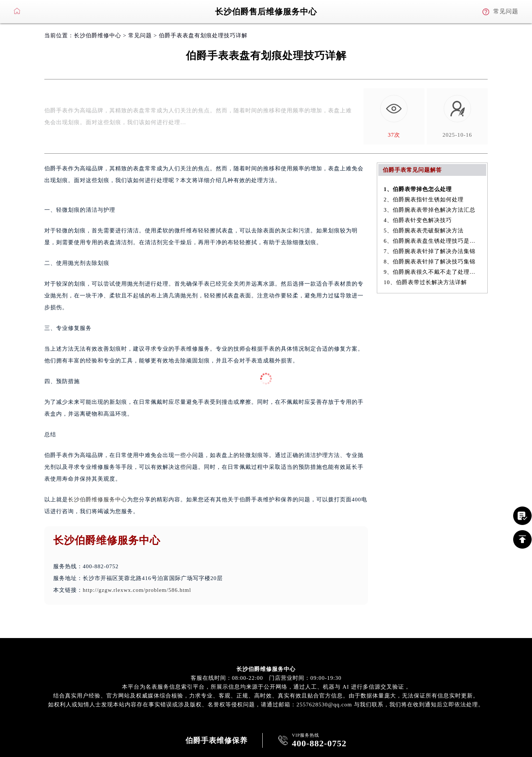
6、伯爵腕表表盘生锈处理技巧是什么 (432, 241)
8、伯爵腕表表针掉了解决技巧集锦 (430, 262)
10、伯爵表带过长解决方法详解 (425, 282)
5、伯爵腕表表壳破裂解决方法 (424, 231)
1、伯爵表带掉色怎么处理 (418, 189)
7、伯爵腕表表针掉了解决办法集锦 (430, 251)
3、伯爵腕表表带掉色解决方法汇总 (430, 210)
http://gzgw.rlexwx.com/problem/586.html (137, 590)
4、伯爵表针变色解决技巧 (418, 220)
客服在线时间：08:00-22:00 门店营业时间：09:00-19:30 (266, 678)
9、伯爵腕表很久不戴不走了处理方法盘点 (432, 272)
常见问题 (140, 35)
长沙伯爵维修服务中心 (98, 499)
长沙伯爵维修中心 (98, 35)
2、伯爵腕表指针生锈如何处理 (424, 200)
